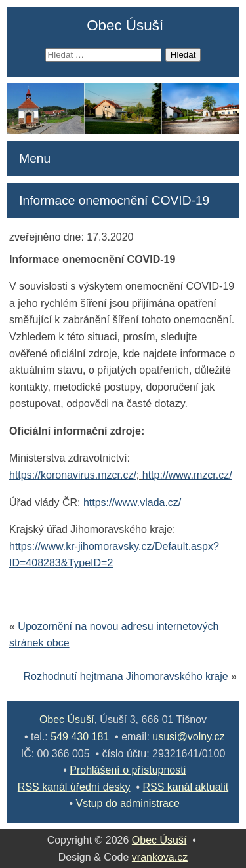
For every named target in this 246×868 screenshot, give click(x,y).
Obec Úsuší (125, 25)
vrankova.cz (160, 857)
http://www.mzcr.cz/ (187, 475)
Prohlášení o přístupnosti (128, 770)
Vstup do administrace (128, 803)
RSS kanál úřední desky (74, 787)
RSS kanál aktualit (185, 787)
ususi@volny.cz (187, 737)
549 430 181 (78, 737)
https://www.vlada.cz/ (132, 503)
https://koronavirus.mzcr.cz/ (73, 475)
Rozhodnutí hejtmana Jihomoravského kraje (125, 676)
